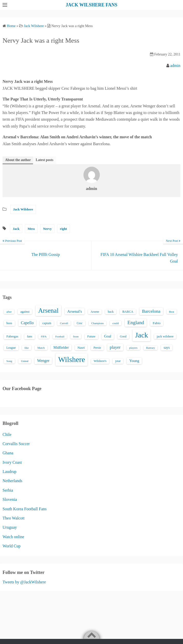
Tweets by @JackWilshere (24, 582)
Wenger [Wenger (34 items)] (43, 361)
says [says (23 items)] (167, 348)
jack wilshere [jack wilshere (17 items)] (165, 336)
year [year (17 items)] (118, 361)
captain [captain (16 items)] (47, 323)
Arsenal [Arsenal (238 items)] (48, 310)
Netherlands (12, 481)
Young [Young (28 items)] (134, 361)
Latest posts (44, 160)
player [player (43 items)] (115, 347)
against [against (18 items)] (25, 312)
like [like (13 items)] (27, 348)
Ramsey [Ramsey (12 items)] (150, 348)
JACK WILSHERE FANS (91, 5)
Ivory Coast (12, 462)
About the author (18, 160)
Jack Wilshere (23, 209)
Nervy (47, 229)
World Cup (12, 546)
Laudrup (9, 472)
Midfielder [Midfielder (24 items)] (61, 347)
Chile (7, 434)
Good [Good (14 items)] (123, 336)
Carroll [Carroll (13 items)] (64, 323)
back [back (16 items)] (111, 312)
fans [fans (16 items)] (29, 336)
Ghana (8, 453)
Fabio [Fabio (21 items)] (157, 323)
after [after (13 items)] (9, 312)
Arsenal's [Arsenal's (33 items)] (75, 311)
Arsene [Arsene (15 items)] (95, 312)
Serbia (8, 490)
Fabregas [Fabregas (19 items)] (12, 336)
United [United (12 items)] (25, 361)
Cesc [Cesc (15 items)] (80, 323)
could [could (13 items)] (116, 323)
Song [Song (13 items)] (9, 361)
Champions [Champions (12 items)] (98, 323)
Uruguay (10, 527)
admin (175, 66)
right (63, 229)
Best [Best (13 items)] (172, 312)
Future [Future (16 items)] (91, 336)
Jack (16, 229)
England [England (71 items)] (136, 323)
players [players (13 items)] (133, 348)
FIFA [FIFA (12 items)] (44, 337)
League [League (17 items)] (11, 348)
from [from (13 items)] (76, 336)
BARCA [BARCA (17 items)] (128, 312)
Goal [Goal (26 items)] (108, 336)
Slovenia (10, 499)
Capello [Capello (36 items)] (27, 323)
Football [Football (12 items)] (60, 337)
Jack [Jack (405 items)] (142, 335)
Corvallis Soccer (16, 444)
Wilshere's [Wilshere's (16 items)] (100, 361)
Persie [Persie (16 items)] (97, 348)
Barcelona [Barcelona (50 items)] (151, 311)
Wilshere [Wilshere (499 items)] (72, 359)
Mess (31, 229)
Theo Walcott (14, 518)
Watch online (13, 537)
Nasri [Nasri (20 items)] (81, 348)
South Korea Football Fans (25, 509)
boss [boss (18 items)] (9, 323)
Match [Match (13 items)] (41, 348)
